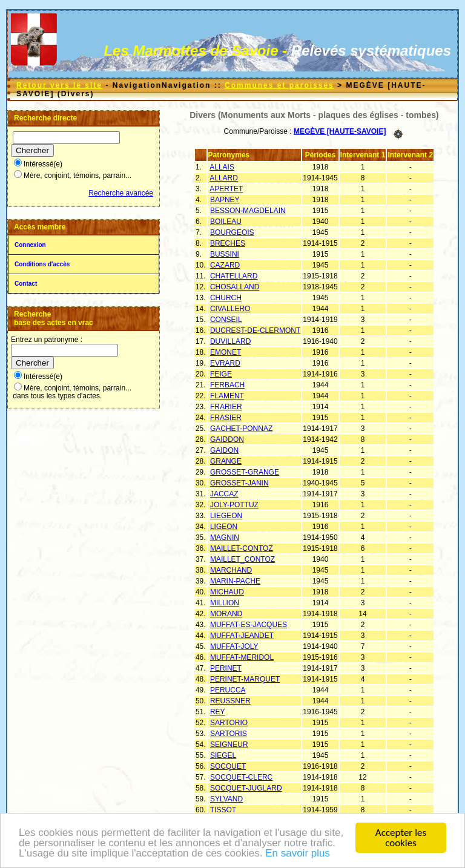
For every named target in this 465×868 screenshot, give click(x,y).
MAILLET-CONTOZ (242, 548)
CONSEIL (226, 320)
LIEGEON (226, 516)
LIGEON (224, 527)
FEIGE (221, 374)
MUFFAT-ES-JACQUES (249, 625)
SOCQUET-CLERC (241, 777)
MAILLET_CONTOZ (242, 559)
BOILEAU (226, 222)
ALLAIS (222, 167)
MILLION (225, 603)
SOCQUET (228, 766)
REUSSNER (230, 701)
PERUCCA (228, 690)
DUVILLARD (230, 341)
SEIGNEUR (229, 745)
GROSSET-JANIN (239, 483)
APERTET (226, 189)
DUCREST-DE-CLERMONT (255, 330)
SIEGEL (223, 755)
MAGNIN (225, 538)
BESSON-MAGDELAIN (248, 211)
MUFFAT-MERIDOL (242, 657)
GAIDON (224, 450)
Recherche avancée (121, 193)
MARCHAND (231, 570)
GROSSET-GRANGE (245, 472)
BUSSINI (225, 254)
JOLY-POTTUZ (234, 505)
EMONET (226, 352)
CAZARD (225, 265)
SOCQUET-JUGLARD (246, 788)
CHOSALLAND (235, 287)
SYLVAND (226, 799)
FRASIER (226, 418)
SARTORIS (229, 734)
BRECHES (228, 243)
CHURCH (226, 298)
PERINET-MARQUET (245, 679)
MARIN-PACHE (235, 581)
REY (218, 712)
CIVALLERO (230, 309)
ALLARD (224, 178)
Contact (26, 284)
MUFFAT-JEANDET (242, 636)
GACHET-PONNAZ (241, 429)
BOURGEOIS (232, 232)
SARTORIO (229, 723)
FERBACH (227, 385)
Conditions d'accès (42, 264)
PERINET (226, 668)
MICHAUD (227, 592)
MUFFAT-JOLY (234, 646)
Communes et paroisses (279, 85)
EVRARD (225, 363)
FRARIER (226, 407)
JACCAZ (224, 494)
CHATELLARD (234, 276)
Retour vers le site (59, 85)
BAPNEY (225, 200)
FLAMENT (227, 396)
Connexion (30, 245)
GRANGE (226, 461)
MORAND (226, 614)
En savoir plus (298, 854)
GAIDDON (227, 439)
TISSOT (223, 810)
